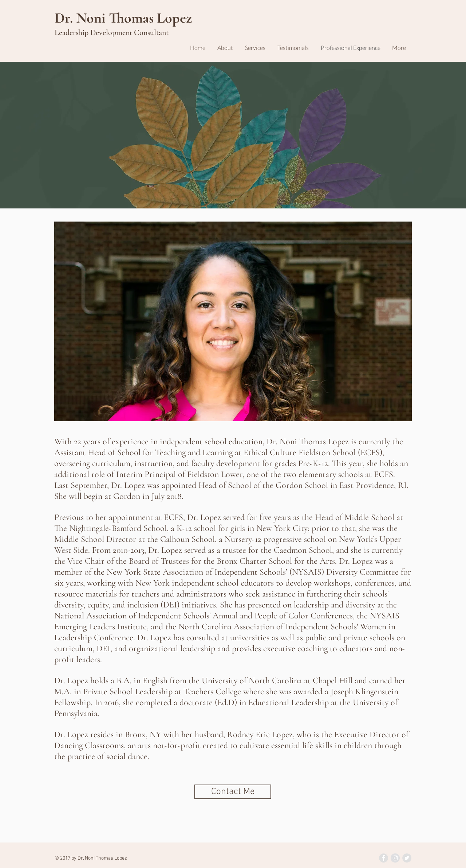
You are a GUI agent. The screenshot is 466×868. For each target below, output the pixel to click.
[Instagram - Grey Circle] (395, 858)
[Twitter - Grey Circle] (407, 858)
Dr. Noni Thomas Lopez (123, 18)
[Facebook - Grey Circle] (384, 858)
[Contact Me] (233, 792)
